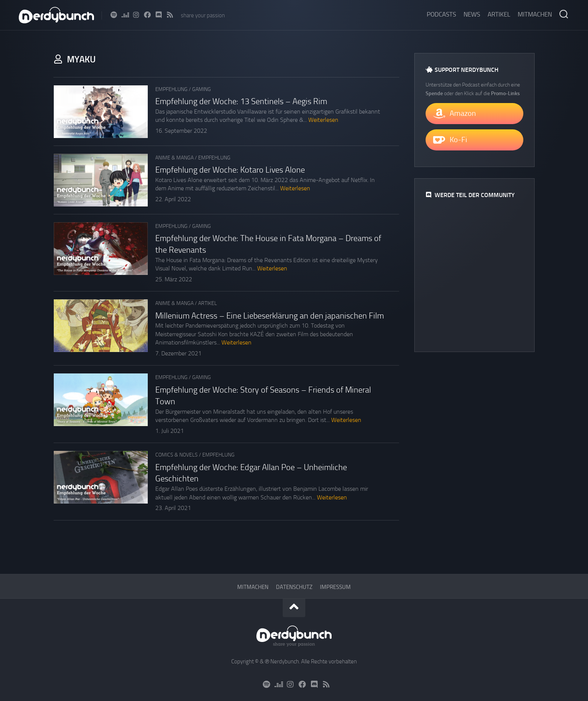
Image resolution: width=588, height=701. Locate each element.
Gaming (202, 89)
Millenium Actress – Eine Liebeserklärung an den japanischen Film (270, 316)
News (472, 14)
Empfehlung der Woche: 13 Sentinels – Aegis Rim (241, 102)
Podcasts (441, 14)
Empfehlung (171, 89)
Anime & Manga (174, 158)
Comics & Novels (177, 455)
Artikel (499, 14)
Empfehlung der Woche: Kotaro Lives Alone (230, 170)
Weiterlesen (323, 120)
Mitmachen (535, 14)
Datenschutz (294, 587)
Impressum (335, 587)
